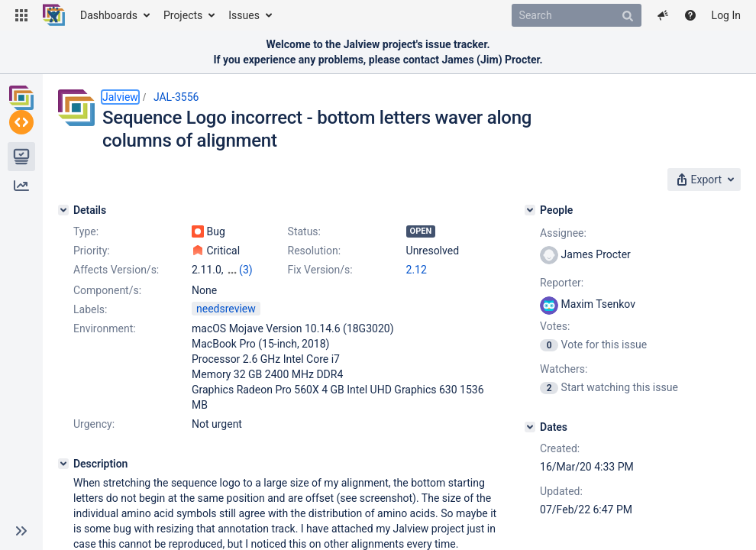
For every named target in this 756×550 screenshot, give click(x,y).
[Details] (63, 210)
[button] (21, 15)
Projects (183, 15)
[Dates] (530, 427)
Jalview (120, 97)
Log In (726, 15)
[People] (530, 210)
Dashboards (109, 15)
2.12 (417, 270)
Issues (244, 15)
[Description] (63, 464)
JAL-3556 (176, 97)
